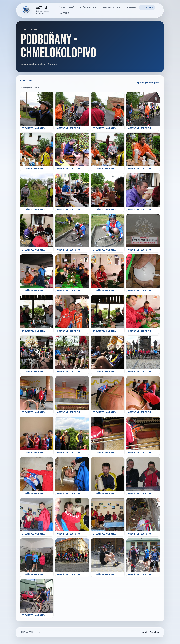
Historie (131, 7)
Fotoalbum (147, 7)
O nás (72, 7)
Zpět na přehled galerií (148, 83)
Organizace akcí (113, 7)
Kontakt (64, 13)
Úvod (62, 7)
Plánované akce (89, 7)
